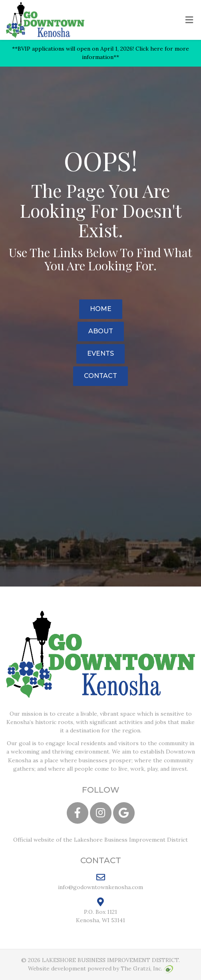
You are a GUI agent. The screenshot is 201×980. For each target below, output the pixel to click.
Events (100, 353)
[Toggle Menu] (189, 20)
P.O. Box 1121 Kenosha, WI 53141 (100, 911)
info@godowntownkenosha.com (100, 882)
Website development (57, 968)
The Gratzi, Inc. (147, 968)
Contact (100, 376)
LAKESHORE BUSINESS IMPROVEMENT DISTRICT (110, 960)
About (101, 331)
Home (101, 309)
